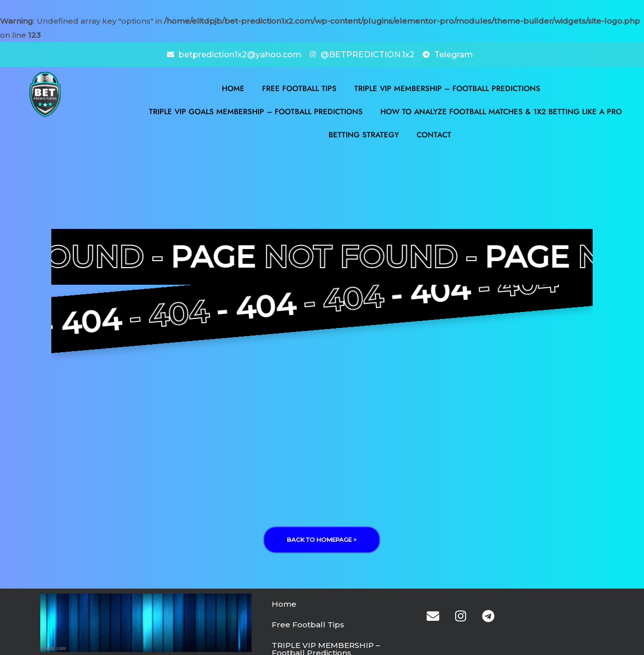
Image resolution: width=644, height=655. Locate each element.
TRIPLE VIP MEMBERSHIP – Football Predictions (447, 88)
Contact (434, 134)
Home (233, 88)
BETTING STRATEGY (364, 134)
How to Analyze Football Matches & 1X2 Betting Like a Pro (501, 111)
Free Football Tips (299, 88)
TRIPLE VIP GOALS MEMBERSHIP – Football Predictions (256, 111)
